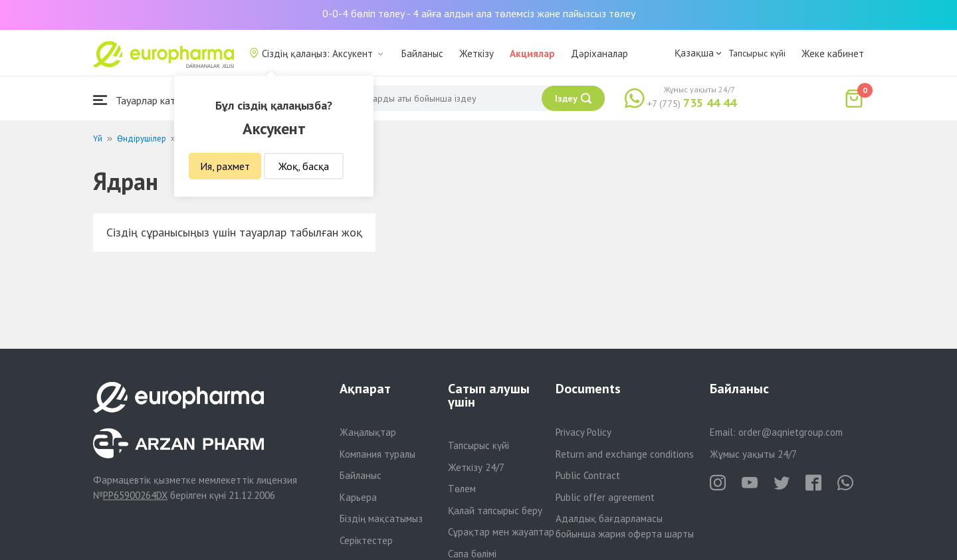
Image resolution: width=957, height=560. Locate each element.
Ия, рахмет (225, 166)
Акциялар (532, 53)
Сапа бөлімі (472, 554)
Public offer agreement (605, 497)
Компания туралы (377, 454)
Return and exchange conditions (625, 454)
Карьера (358, 497)
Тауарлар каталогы (148, 100)
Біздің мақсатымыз (381, 518)
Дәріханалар (599, 53)
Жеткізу (477, 53)
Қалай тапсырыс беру (495, 511)
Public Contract (588, 475)
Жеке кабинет (833, 53)
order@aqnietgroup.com (791, 432)
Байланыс (422, 53)
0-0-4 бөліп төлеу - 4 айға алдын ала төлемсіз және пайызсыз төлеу (479, 13)
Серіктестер (366, 540)
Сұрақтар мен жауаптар (501, 532)
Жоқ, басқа (304, 166)
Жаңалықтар (368, 432)
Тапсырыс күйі (757, 53)
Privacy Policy (584, 432)
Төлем (462, 489)
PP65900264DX (135, 495)
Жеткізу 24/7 (476, 467)
